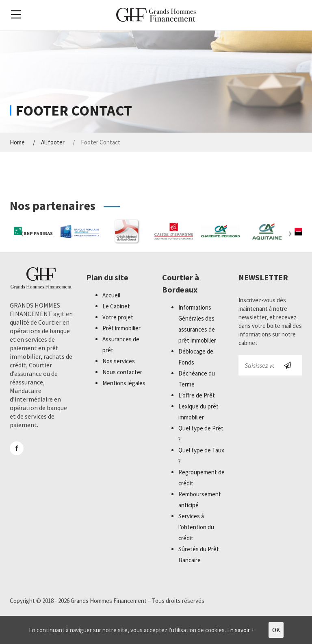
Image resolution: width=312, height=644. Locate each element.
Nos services (119, 361)
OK (276, 630)
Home (17, 142)
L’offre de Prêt (197, 395)
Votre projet (118, 317)
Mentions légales (124, 383)
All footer (53, 142)
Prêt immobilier (121, 328)
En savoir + (241, 630)
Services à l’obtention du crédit (196, 527)
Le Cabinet (116, 306)
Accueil (111, 295)
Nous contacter (122, 372)
